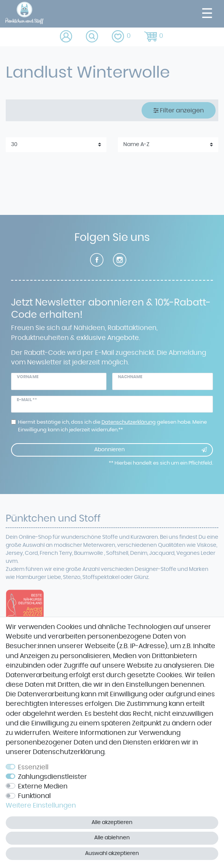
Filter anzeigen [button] (179, 110)
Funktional (34, 796)
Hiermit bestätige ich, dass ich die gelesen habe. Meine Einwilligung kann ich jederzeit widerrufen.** (112, 426)
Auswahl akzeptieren (112, 853)
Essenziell (33, 767)
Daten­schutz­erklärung (69, 752)
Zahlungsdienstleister (52, 777)
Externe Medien (43, 787)
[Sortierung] (168, 145)
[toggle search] (93, 37)
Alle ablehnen (112, 838)
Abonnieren (151, 450)
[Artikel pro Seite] (56, 145)
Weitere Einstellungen (41, 806)
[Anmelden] (67, 37)
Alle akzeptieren (112, 822)
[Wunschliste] (122, 37)
